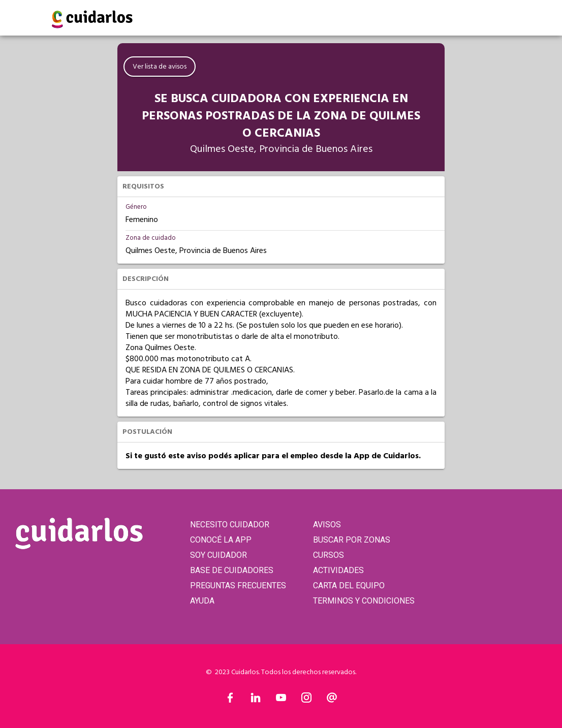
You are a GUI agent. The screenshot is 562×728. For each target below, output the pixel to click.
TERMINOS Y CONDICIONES (364, 601)
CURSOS (329, 555)
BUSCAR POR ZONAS (352, 540)
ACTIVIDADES (338, 570)
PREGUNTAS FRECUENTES (238, 585)
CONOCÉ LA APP (221, 540)
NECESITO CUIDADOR (230, 525)
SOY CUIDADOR (218, 555)
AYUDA (202, 601)
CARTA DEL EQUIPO (349, 585)
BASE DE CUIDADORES (232, 570)
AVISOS (327, 525)
